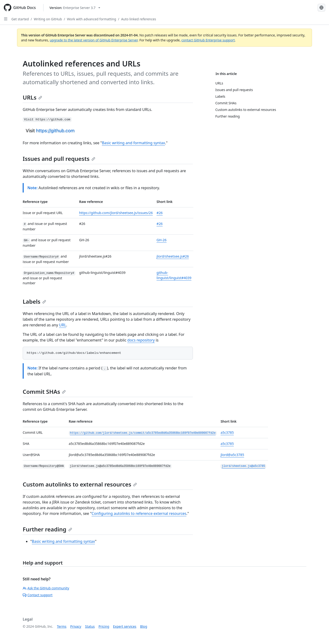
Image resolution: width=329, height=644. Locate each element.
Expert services (125, 626)
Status (90, 626)
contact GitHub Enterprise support (208, 40)
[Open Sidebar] (6, 19)
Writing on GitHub (48, 19)
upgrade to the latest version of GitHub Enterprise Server (94, 40)
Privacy (76, 626)
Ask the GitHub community (46, 588)
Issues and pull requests (59, 159)
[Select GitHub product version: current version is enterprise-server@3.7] (75, 8)
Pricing (104, 626)
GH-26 (161, 240)
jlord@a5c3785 (232, 455)
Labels (34, 301)
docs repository (141, 340)
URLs (32, 97)
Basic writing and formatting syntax (133, 143)
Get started (20, 19)
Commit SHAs (44, 392)
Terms (62, 626)
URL (63, 325)
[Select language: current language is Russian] (321, 8)
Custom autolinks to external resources (80, 484)
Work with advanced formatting (91, 19)
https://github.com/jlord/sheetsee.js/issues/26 (116, 213)
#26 (160, 213)
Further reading (47, 529)
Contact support (38, 595)
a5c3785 (227, 432)
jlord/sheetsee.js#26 (173, 256)
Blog (144, 626)
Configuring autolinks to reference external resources (139, 513)
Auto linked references (139, 19)
